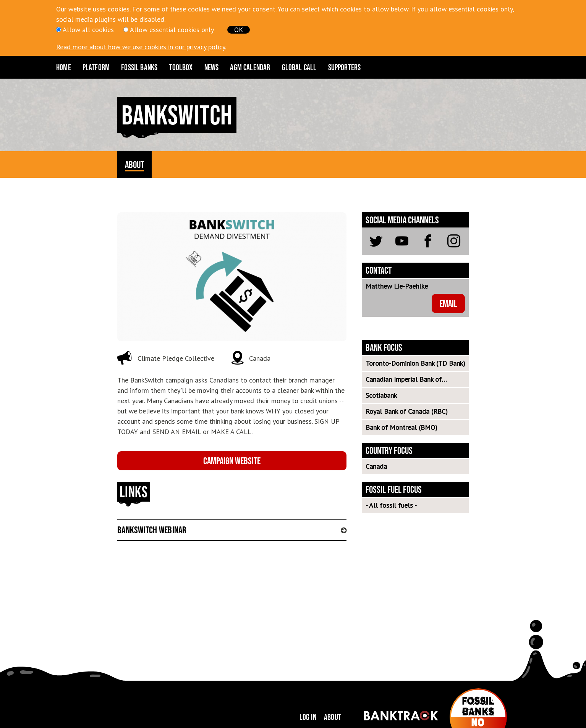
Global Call (299, 67)
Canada (376, 466)
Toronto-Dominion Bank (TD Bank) (415, 363)
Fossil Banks (139, 67)
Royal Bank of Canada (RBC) (407, 411)
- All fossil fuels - (391, 505)
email (448, 303)
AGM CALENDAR (250, 67)
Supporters (345, 67)
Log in (308, 717)
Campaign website (232, 461)
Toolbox (181, 67)
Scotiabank (381, 395)
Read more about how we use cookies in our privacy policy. (141, 47)
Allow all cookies (88, 30)
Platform (96, 67)
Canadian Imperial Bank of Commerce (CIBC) (404, 381)
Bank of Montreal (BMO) (401, 427)
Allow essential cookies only (172, 30)
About (333, 717)
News (212, 67)
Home (64, 67)
